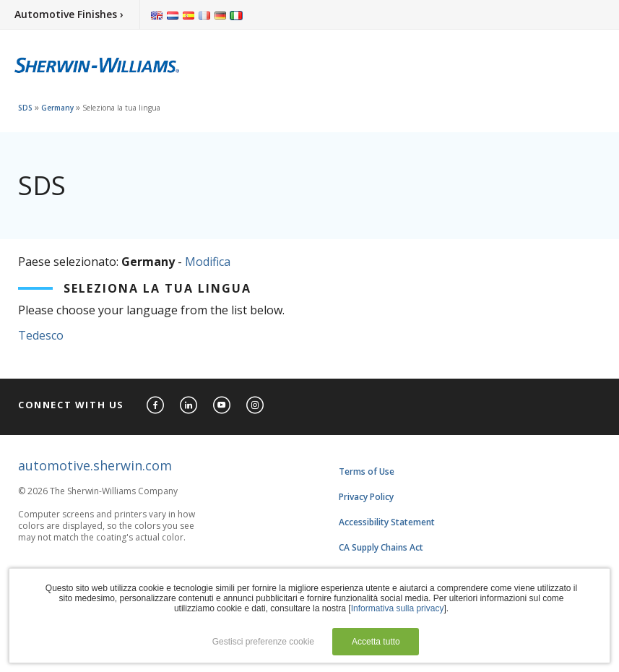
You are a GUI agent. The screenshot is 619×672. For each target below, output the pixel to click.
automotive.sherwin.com (95, 465)
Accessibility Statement (387, 522)
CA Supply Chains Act (381, 547)
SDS (25, 108)
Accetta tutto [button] (376, 642)
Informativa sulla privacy (398, 608)
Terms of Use (367, 471)
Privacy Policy (366, 497)
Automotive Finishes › (69, 14)
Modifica (208, 262)
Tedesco (41, 335)
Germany (57, 108)
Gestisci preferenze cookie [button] (263, 642)
